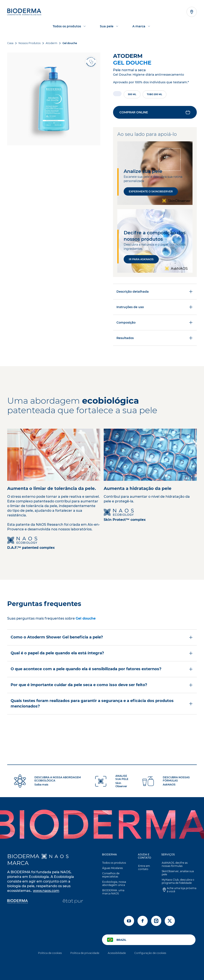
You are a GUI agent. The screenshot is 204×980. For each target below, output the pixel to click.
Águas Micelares (112, 869)
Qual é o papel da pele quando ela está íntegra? (102, 654)
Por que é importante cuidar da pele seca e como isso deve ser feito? (102, 686)
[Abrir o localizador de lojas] (192, 12)
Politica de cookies (50, 954)
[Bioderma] (18, 903)
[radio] (118, 94)
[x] (170, 922)
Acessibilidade (117, 954)
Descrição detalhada (155, 292)
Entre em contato (144, 868)
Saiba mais (41, 785)
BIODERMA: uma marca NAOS (113, 893)
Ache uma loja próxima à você (181, 891)
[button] (155, 113)
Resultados (155, 339)
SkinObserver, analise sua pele (177, 874)
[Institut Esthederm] (45, 903)
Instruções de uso (155, 308)
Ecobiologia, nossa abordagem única (114, 884)
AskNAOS (169, 785)
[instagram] (156, 922)
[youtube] (129, 922)
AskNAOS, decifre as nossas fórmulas (179, 865)
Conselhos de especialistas (111, 876)
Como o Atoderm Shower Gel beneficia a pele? (102, 638)
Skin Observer (121, 785)
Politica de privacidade (85, 954)
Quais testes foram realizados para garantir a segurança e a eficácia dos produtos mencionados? (102, 704)
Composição (155, 323)
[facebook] (143, 922)
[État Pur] (73, 903)
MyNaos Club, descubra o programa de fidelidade (178, 882)
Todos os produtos (114, 864)
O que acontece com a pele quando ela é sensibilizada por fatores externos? (102, 670)
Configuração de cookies (150, 954)
